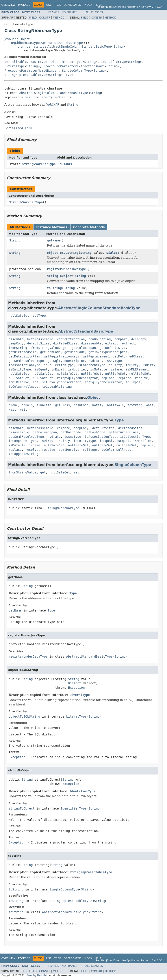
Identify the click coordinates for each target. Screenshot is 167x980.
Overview (8, 5)
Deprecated (72, 5)
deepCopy (138, 339)
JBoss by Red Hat (36, 975)
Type (69, 75)
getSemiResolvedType (26, 361)
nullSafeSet (19, 316)
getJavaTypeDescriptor (108, 352)
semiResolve (19, 382)
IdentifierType (114, 62)
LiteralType (15, 66)
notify (98, 405)
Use (49, 5)
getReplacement (96, 356)
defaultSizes (38, 343)
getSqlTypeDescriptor (66, 361)
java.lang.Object (17, 39)
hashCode (81, 405)
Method (59, 18)
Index (88, 5)
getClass (62, 405)
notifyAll (115, 405)
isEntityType (20, 369)
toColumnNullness (23, 387)
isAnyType (113, 361)
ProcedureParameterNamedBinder (31, 71)
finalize (44, 405)
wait (150, 405)
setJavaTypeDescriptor (62, 382)
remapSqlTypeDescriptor (77, 378)
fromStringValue (45, 348)
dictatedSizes (65, 343)
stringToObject (60, 276)
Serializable (16, 62)
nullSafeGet (19, 374)
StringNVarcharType (39, 164)
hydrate (95, 361)
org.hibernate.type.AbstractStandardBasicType (47, 43)
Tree (58, 5)
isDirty (115, 365)
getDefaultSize (113, 348)
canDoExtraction (71, 339)
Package (24, 5)
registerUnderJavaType (66, 269)
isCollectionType (59, 365)
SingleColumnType (77, 71)
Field (33, 18)
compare (121, 339)
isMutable (99, 369)
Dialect (113, 253)
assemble (16, 339)
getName (53, 240)
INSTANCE (65, 164)
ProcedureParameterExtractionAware (74, 66)
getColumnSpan (84, 348)
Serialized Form (18, 128)
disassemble (91, 343)
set (36, 382)
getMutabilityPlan (24, 356)
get (65, 348)
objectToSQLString (63, 253)
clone (13, 405)
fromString (18, 348)
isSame (116, 369)
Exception (76, 688)
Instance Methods (52, 227)
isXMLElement (137, 369)
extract (112, 343)
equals (27, 405)
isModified (77, 369)
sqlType (39, 316)
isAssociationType (24, 365)
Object (94, 397)
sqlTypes (133, 382)
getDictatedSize (22, 352)
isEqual (41, 369)
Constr (45, 18)
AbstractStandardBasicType (86, 331)
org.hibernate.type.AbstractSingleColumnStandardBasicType (64, 47)
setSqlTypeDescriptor (103, 382)
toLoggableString (57, 387)
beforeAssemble (40, 339)
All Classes (94, 12)
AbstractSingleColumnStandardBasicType (54, 93)
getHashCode (50, 352)
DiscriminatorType (67, 62)
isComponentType (91, 365)
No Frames (70, 12)
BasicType (39, 62)
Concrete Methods (89, 227)
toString (54, 288)
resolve (141, 378)
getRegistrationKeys (61, 356)
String (118, 47)
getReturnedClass (127, 356)
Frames (54, 12)
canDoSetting (99, 339)
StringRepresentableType (26, 75)
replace (108, 378)
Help (98, 5)
